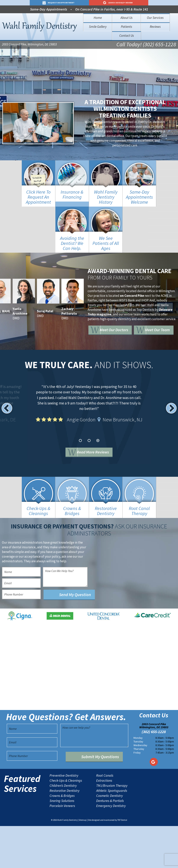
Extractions (104, 823)
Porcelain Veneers (62, 848)
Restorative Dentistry (65, 833)
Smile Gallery (98, 27)
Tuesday (138, 783)
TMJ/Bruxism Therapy (112, 828)
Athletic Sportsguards (112, 833)
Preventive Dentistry (64, 817)
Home (98, 18)
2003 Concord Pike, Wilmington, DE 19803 (29, 45)
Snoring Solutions (62, 843)
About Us (127, 18)
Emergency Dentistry (111, 848)
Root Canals (105, 817)
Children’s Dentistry (63, 828)
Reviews (155, 27)
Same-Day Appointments (49, 9)
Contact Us (127, 36)
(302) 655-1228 (154, 774)
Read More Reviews (95, 452)
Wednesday (140, 787)
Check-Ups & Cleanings (66, 823)
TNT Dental (122, 862)
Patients (127, 27)
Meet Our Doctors (120, 324)
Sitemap (83, 862)
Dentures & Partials (110, 843)
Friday (137, 795)
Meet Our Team (117, 336)
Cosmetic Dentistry (110, 838)
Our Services (155, 18)
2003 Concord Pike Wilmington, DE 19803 (154, 768)
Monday (138, 780)
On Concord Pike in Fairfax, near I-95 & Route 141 (112, 9)
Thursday (139, 791)
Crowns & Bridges (62, 838)
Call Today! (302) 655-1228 (144, 45)
